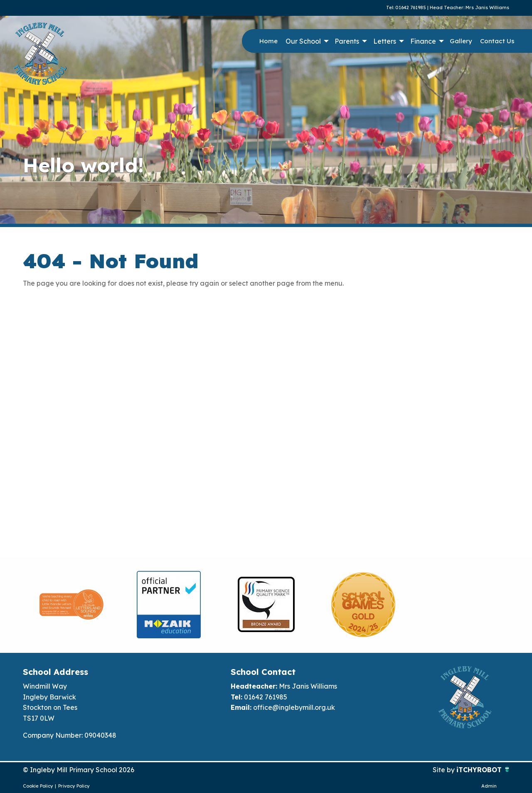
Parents (347, 41)
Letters (385, 41)
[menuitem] (268, 41)
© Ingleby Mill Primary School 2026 (79, 770)
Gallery (461, 41)
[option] (71, 605)
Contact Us (497, 41)
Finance (423, 41)
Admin (489, 786)
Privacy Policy (74, 786)
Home (268, 41)
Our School (303, 41)
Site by (445, 770)
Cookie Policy (38, 786)
